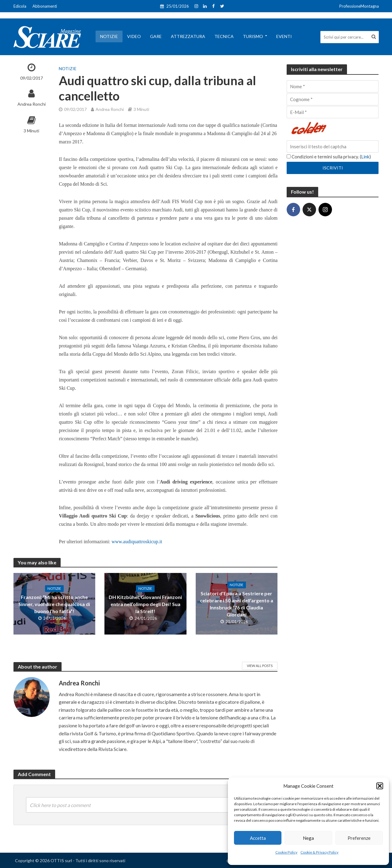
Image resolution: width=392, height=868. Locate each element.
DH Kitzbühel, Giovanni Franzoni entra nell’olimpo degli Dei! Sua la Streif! (145, 604)
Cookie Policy (286, 852)
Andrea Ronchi (32, 104)
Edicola (20, 6)
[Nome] (333, 86)
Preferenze (359, 838)
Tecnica (224, 36)
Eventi (284, 36)
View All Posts (260, 666)
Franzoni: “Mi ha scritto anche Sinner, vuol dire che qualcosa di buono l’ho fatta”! (54, 604)
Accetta (258, 838)
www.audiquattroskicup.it (137, 542)
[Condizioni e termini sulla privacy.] (289, 156)
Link (365, 157)
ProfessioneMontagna (359, 6)
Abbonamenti (45, 6)
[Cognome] (333, 99)
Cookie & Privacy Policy (319, 852)
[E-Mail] (333, 112)
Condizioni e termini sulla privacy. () (329, 157)
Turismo (253, 36)
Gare (156, 36)
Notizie (109, 36)
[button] (380, 786)
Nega (308, 838)
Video (134, 36)
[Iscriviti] (333, 168)
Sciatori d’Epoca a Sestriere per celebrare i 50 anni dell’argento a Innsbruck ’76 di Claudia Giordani (237, 604)
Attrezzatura (188, 36)
